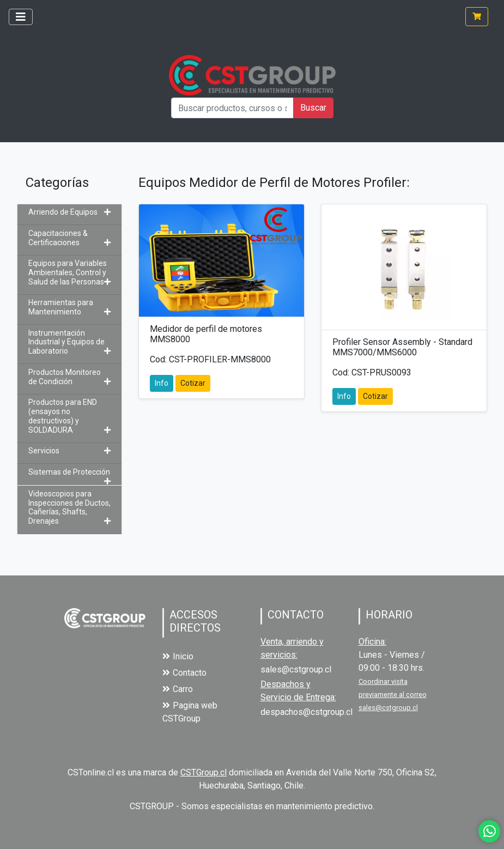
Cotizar (193, 383)
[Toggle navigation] (21, 17)
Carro (178, 689)
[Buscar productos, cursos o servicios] (232, 108)
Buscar (313, 108)
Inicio (178, 656)
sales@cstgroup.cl (296, 669)
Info (162, 383)
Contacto (184, 673)
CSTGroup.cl (204, 772)
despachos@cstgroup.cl (306, 712)
